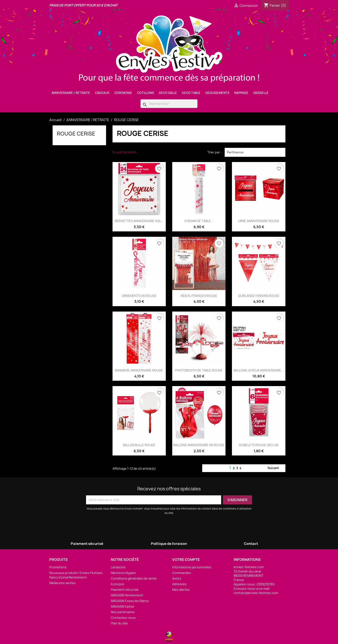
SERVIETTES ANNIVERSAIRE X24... (139, 221)
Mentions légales (123, 573)
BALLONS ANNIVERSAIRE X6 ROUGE (199, 445)
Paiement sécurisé (125, 590)
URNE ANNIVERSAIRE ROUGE (259, 221)
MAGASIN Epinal (122, 606)
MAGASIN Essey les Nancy (130, 601)
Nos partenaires (123, 612)
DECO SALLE (168, 93)
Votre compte (186, 560)
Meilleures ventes (63, 583)
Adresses (179, 584)
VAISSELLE (261, 93)
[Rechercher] (169, 104)
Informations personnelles (192, 567)
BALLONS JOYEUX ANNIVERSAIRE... (259, 370)
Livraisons (118, 567)
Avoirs (177, 578)
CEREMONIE (123, 93)
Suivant (276, 468)
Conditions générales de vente (134, 578)
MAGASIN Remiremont (127, 595)
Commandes (182, 573)
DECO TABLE (191, 93)
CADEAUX (102, 93)
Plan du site (119, 623)
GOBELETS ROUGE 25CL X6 (259, 445)
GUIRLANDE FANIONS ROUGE (259, 296)
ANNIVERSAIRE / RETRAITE (71, 93)
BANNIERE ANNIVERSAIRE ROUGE (139, 370)
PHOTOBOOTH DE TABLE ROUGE (199, 370)
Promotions (58, 567)
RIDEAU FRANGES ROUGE (199, 296)
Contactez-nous (123, 618)
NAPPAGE (241, 93)
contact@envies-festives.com (256, 593)
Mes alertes (181, 590)
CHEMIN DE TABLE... (199, 221)
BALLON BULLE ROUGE (139, 445)
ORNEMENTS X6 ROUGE (139, 296)
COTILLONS (146, 93)
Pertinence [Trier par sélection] (255, 152)
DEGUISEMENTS (217, 93)
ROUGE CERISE (76, 134)
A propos (117, 584)
